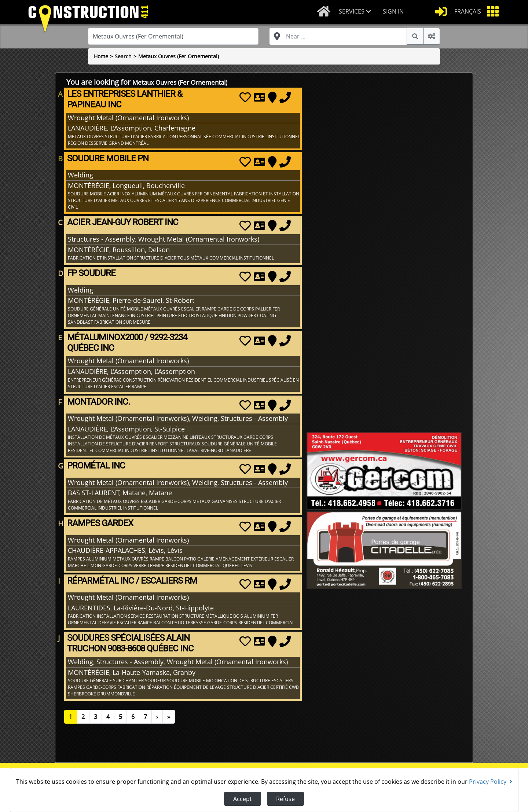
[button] (358, 12)
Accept (243, 799)
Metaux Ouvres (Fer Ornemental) (179, 56)
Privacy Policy (491, 782)
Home (101, 56)
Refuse (285, 799)
